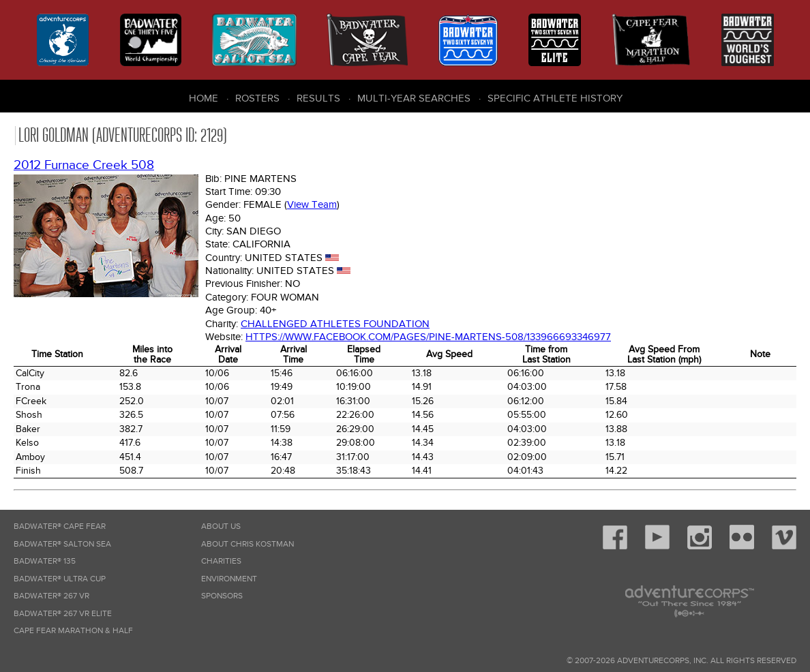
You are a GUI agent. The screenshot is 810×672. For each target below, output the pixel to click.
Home (204, 98)
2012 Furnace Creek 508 (84, 165)
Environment (229, 579)
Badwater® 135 (45, 561)
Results (318, 98)
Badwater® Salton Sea (62, 544)
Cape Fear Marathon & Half (73, 631)
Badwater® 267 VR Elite (63, 614)
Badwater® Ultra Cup (60, 579)
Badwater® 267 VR (51, 596)
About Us (221, 526)
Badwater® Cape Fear (60, 526)
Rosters (257, 98)
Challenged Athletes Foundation (335, 324)
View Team (312, 204)
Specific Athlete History (555, 98)
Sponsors (222, 596)
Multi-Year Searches (414, 98)
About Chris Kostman (247, 544)
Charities (221, 561)
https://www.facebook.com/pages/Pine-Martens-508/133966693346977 (428, 337)
